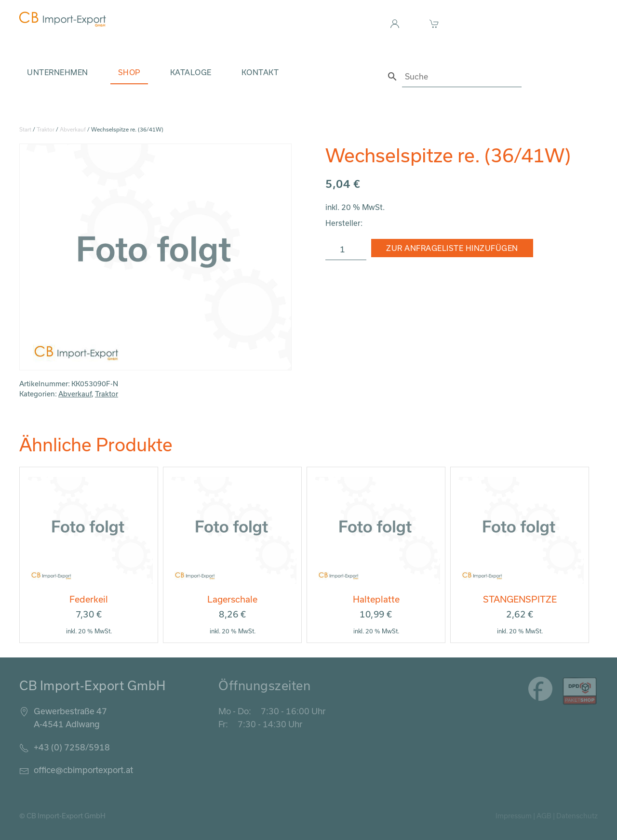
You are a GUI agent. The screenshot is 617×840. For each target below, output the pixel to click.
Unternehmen (58, 72)
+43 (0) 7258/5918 (72, 747)
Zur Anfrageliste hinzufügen (452, 248)
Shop (129, 72)
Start (25, 129)
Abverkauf (73, 129)
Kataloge (191, 72)
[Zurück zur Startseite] (63, 19)
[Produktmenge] (346, 249)
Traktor (46, 129)
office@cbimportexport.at (83, 770)
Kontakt (260, 72)
